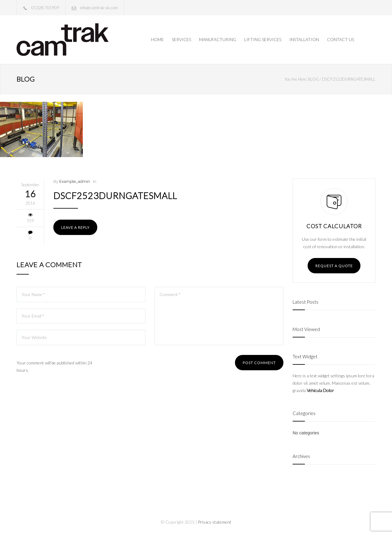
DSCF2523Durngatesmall (115, 196)
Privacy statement (215, 522)
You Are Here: (296, 79)
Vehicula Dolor (320, 390)
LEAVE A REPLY (75, 227)
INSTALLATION (304, 39)
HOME (157, 39)
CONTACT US (340, 39)
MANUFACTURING (218, 39)
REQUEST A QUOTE (334, 266)
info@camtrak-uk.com (99, 8)
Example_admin (75, 181)
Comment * (219, 316)
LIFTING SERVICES (263, 39)
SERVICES (181, 39)
